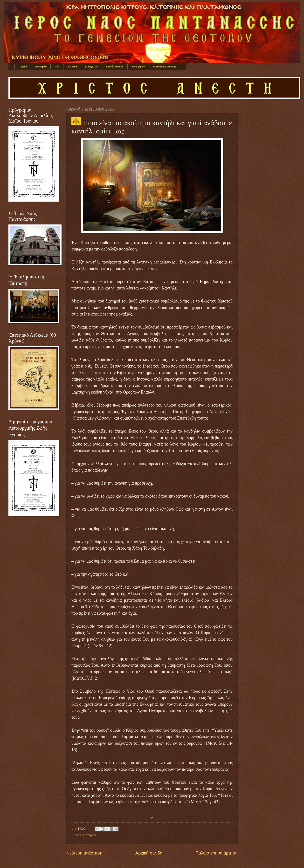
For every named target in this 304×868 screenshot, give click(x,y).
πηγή (152, 817)
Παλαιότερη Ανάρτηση (217, 853)
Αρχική (23, 66)
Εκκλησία (41, 66)
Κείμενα (72, 66)
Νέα (57, 66)
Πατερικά (89, 835)
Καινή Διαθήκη (115, 66)
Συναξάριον (138, 66)
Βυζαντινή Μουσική (164, 66)
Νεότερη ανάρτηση (84, 853)
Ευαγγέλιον (91, 66)
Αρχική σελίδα (149, 853)
